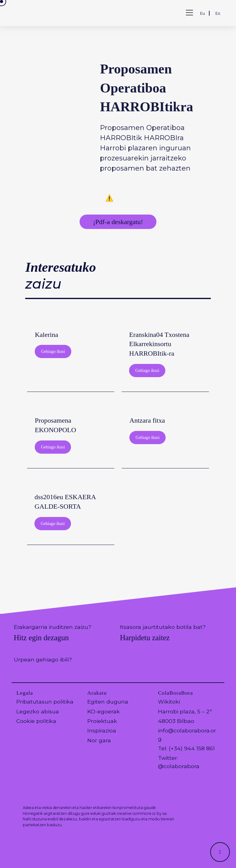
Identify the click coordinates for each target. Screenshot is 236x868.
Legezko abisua (38, 711)
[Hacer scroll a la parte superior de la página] (220, 852)
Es (218, 13)
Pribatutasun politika (45, 702)
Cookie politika (36, 721)
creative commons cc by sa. (142, 813)
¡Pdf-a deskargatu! (118, 222)
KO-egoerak (104, 711)
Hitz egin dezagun (41, 638)
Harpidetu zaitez (145, 638)
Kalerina (46, 335)
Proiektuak (102, 721)
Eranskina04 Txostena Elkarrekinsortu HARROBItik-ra (159, 344)
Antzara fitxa (147, 420)
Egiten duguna (108, 702)
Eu (203, 13)
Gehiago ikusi (53, 351)
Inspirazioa (102, 730)
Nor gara (99, 740)
